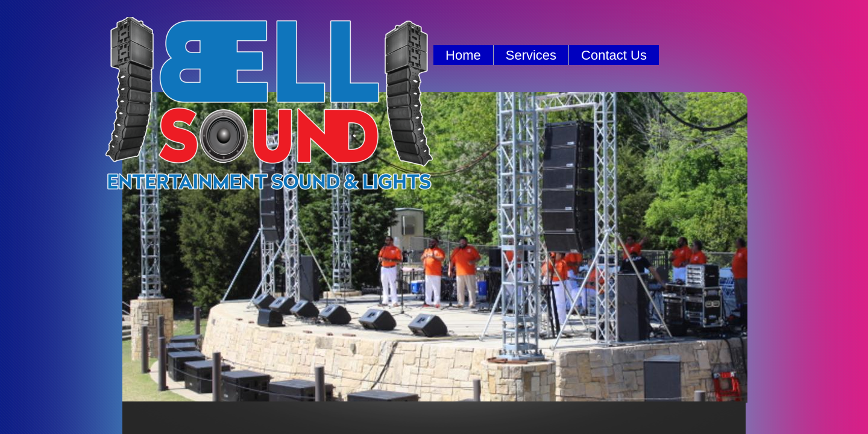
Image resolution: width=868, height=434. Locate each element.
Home (463, 55)
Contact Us (614, 55)
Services (531, 55)
